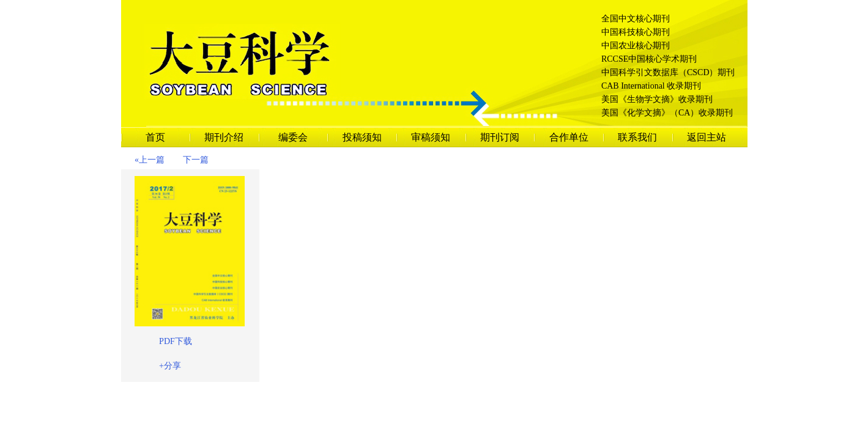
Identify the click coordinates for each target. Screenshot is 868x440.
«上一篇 (150, 160)
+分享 (170, 366)
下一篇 (196, 160)
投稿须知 (362, 137)
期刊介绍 (224, 137)
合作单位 (569, 137)
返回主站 (707, 137)
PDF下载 (176, 341)
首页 (155, 137)
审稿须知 (431, 137)
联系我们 (637, 137)
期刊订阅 (500, 137)
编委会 (293, 137)
